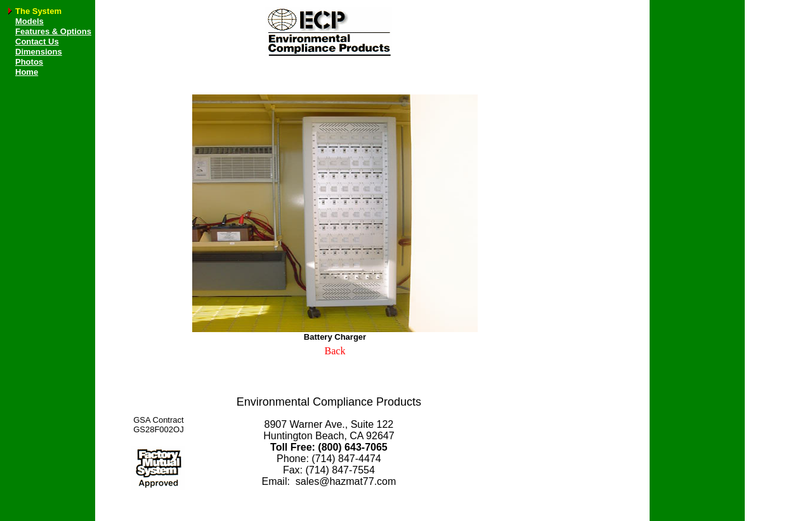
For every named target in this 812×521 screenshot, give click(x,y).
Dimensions (39, 52)
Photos (29, 62)
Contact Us (37, 42)
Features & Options (53, 31)
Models (29, 21)
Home (27, 72)
